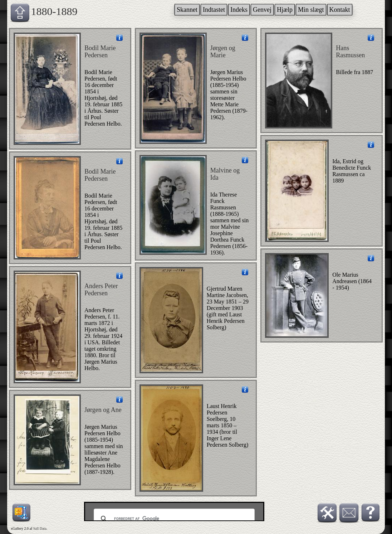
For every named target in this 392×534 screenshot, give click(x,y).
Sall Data (40, 528)
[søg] (173, 519)
